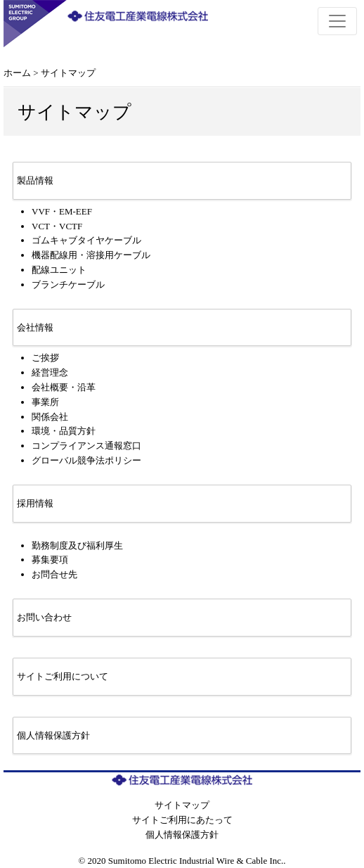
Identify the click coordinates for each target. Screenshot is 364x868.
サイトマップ (182, 805)
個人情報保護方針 (182, 835)
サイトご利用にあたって (182, 820)
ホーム (17, 73)
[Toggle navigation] (337, 21)
